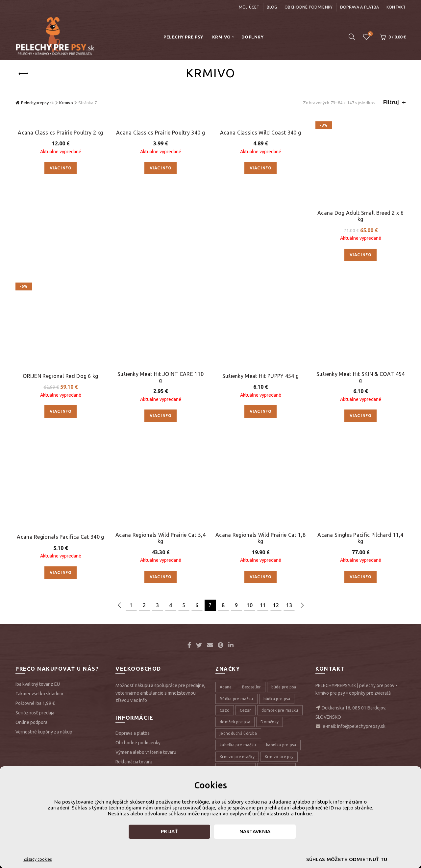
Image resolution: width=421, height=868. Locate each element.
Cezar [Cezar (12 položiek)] (246, 484)
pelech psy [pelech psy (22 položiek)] (230, 669)
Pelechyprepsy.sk (37, 103)
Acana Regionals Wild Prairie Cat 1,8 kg (260, 312)
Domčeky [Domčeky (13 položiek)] (270, 496)
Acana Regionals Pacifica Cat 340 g (60, 304)
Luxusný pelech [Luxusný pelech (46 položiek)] (276, 577)
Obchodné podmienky (309, 7)
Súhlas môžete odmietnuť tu (347, 859)
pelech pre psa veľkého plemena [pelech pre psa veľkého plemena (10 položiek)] (251, 635)
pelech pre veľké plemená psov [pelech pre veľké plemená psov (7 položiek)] (249, 658)
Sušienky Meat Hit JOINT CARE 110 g (161, 226)
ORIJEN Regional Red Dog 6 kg (60, 218)
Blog (272, 7)
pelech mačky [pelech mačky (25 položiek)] (233, 611)
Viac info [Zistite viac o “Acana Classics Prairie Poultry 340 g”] (161, 168)
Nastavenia (255, 831)
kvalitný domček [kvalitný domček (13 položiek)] (235, 542)
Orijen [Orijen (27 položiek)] (293, 588)
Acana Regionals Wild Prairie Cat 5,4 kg (161, 312)
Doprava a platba (360, 7)
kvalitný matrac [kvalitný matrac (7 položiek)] (277, 542)
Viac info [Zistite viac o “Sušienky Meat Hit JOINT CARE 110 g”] (161, 265)
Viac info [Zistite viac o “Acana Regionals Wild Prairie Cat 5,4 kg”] (161, 350)
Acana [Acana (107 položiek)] (226, 461)
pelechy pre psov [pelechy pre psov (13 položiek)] (266, 669)
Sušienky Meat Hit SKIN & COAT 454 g (361, 226)
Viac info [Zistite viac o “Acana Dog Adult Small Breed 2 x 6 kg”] (360, 179)
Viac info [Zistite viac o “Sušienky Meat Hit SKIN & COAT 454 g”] (360, 265)
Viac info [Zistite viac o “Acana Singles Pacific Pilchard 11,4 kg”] (360, 350)
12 (276, 379)
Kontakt (396, 7)
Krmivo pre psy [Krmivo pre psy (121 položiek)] (279, 530)
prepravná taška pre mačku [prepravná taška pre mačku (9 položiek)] (246, 716)
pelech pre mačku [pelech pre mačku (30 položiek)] (273, 611)
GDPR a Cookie (130, 545)
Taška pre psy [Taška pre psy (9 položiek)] (268, 739)
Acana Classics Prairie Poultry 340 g (161, 133)
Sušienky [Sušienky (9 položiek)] (285, 727)
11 (263, 379)
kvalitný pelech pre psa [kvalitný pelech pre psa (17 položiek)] (242, 565)
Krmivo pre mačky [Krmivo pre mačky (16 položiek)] (237, 530)
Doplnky (253, 37)
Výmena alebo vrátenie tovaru (146, 526)
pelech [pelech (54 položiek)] (292, 600)
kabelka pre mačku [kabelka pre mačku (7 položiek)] (238, 519)
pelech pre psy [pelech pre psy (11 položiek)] (234, 646)
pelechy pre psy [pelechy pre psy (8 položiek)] (235, 681)
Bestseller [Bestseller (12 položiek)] (252, 461)
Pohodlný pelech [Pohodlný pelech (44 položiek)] (236, 693)
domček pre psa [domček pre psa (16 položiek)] (235, 496)
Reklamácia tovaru (134, 535)
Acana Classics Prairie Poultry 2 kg (61, 133)
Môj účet (249, 7)
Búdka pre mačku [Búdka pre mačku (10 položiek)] (236, 472)
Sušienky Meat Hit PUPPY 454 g (261, 218)
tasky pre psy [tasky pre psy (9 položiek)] (232, 739)
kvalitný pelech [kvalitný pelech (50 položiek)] (234, 553)
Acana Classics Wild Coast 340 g (260, 133)
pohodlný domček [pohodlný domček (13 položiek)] (277, 681)
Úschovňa (370, 34)
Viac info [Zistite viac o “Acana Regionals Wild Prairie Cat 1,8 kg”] (260, 350)
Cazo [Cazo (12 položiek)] (225, 484)
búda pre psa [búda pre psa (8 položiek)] (284, 461)
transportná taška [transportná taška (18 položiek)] (237, 750)
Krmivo (222, 37)
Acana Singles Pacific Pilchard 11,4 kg (360, 312)
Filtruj (391, 102)
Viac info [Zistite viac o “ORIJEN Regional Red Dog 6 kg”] (61, 253)
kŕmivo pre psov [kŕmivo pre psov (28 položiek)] (235, 577)
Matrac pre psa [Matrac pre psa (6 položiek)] (234, 588)
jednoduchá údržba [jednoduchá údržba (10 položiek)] (238, 507)
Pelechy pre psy (183, 37)
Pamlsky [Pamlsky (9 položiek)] (268, 600)
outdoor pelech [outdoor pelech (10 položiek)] (235, 600)
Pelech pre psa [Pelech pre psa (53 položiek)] (234, 623)
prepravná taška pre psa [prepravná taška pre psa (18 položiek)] (243, 727)
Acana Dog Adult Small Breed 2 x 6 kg (360, 141)
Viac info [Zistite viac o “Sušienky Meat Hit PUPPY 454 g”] (260, 253)
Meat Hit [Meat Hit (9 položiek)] (268, 588)
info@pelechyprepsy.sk (361, 500)
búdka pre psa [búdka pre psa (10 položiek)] (277, 472)
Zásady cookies (37, 859)
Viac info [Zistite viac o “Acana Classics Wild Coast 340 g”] (260, 168)
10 (250, 379)
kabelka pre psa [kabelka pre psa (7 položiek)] (281, 519)
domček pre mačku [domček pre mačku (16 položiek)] (280, 484)
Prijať (169, 831)
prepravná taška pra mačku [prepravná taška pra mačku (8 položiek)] (246, 704)
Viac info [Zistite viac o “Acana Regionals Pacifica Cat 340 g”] (61, 339)
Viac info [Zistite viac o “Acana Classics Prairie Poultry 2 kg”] (61, 168)
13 (289, 379)
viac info (139, 474)
